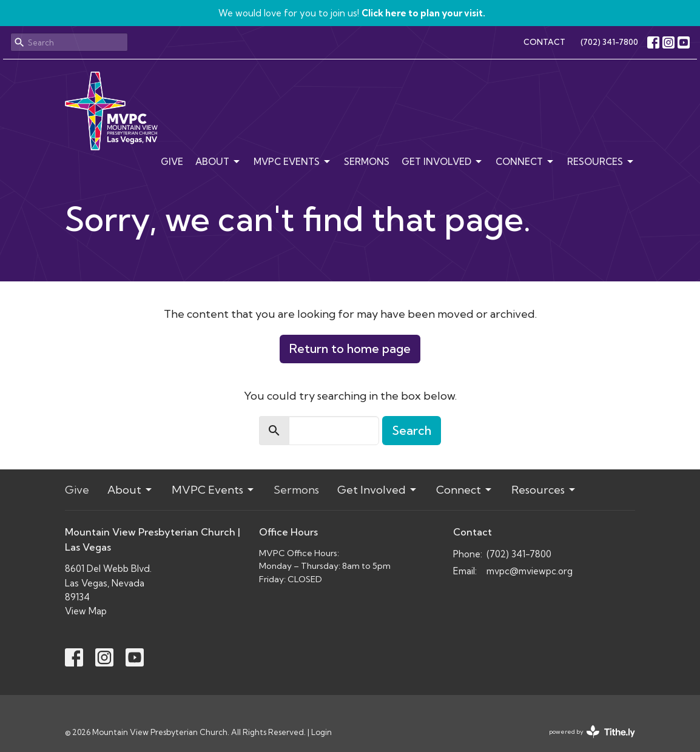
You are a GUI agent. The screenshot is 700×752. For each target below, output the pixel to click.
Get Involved (443, 162)
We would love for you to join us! (352, 13)
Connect (525, 162)
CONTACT (544, 42)
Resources (601, 162)
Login (321, 732)
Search (412, 430)
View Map (86, 611)
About (218, 162)
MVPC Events (293, 162)
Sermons (367, 162)
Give (172, 162)
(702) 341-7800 (609, 42)
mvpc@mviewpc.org (530, 571)
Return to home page (350, 348)
